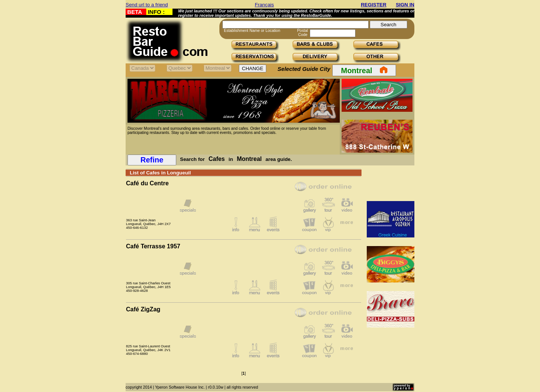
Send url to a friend (147, 5)
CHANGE (253, 68)
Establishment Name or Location (252, 31)
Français (264, 5)
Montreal (364, 70)
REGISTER (373, 5)
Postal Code (302, 33)
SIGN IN (405, 5)
